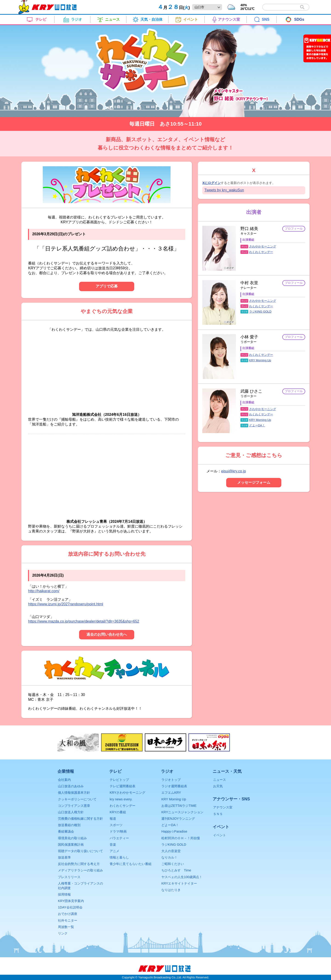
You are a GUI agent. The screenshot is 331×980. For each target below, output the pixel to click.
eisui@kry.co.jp (234, 471)
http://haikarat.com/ (44, 591)
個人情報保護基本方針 (74, 793)
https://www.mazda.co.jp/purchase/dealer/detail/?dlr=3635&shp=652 (84, 621)
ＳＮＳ (218, 814)
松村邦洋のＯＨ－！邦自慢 (181, 838)
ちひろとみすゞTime (176, 870)
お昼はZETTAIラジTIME (179, 806)
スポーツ (116, 825)
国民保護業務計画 (71, 845)
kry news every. (121, 799)
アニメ (114, 851)
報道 (113, 819)
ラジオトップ (171, 780)
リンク (63, 933)
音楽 (113, 845)
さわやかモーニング (263, 246)
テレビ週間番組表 (123, 786)
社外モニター (68, 920)
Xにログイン (211, 183)
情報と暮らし (119, 857)
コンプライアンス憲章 (74, 806)
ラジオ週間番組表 (174, 786)
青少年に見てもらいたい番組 (131, 864)
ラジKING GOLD (260, 312)
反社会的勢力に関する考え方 (79, 864)
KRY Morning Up (260, 360)
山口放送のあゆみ (71, 786)
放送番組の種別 (69, 825)
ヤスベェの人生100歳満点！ (182, 877)
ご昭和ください (173, 864)
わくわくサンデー (261, 252)
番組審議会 (66, 831)
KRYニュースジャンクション (182, 812)
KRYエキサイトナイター (179, 883)
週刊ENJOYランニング (178, 819)
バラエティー (119, 838)
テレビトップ (119, 780)
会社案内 (64, 780)
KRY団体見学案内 (71, 901)
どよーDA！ (257, 425)
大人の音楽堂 (171, 851)
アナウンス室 (223, 807)
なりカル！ (169, 857)
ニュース (220, 780)
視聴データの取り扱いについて (80, 851)
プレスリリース (69, 877)
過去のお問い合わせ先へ (107, 634)
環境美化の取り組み (72, 838)
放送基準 (64, 857)
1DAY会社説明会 (70, 907)
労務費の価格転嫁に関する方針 (80, 819)
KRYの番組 (118, 812)
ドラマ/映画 (118, 831)
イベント (220, 835)
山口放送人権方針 (71, 812)
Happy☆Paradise (174, 831)
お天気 (218, 786)
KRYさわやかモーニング (127, 793)
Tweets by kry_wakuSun (224, 190)
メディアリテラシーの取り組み (80, 870)
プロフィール (294, 228)
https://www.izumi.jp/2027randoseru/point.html (66, 604)
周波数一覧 (66, 927)
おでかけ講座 (68, 914)
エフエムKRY (171, 793)
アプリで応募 (107, 286)
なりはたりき (171, 890)
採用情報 (64, 894)
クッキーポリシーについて (77, 799)
